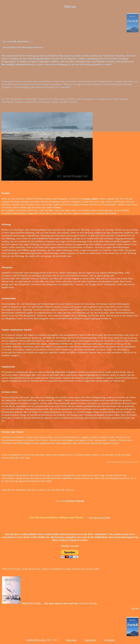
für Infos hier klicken (100, 518)
